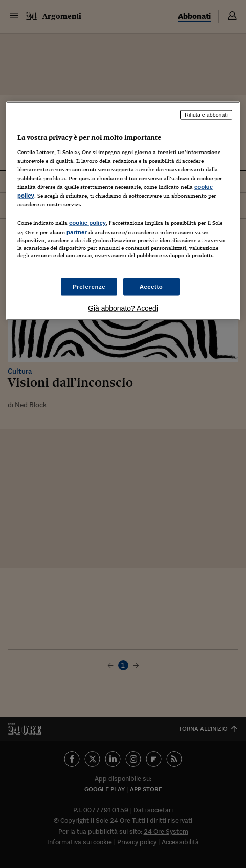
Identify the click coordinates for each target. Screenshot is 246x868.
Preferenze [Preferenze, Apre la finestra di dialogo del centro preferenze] (89, 286)
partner (77, 232)
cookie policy (87, 223)
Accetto (151, 286)
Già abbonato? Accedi (123, 308)
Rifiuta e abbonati (206, 115)
